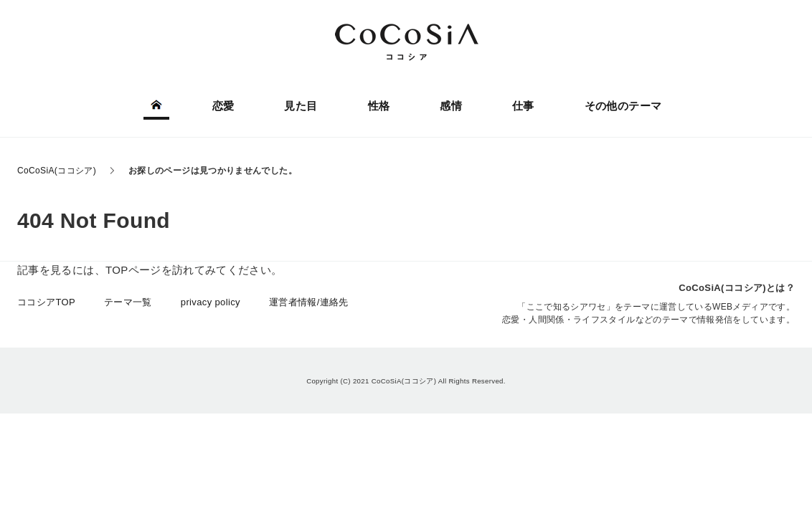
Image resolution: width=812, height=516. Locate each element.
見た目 (301, 106)
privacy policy (211, 302)
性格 (379, 106)
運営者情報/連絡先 (309, 302)
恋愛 (223, 106)
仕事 (523, 106)
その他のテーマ (623, 106)
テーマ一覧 (128, 302)
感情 (451, 106)
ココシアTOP (46, 302)
